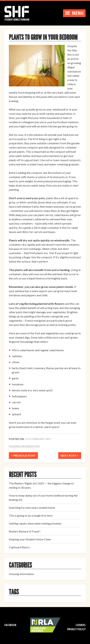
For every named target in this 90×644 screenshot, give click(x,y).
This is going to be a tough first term (31, 515)
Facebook (10, 625)
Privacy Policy (76, 629)
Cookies (81, 625)
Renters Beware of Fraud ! (25, 531)
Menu (74, 13)
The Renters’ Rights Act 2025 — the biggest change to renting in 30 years (41, 485)
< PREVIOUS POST (23, 455)
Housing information (24, 446)
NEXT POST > (70, 455)
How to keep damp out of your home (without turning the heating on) (43, 498)
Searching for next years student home (32, 508)
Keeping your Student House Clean (30, 539)
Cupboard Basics (19, 547)
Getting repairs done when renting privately (35, 523)
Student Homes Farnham (20, 13)
